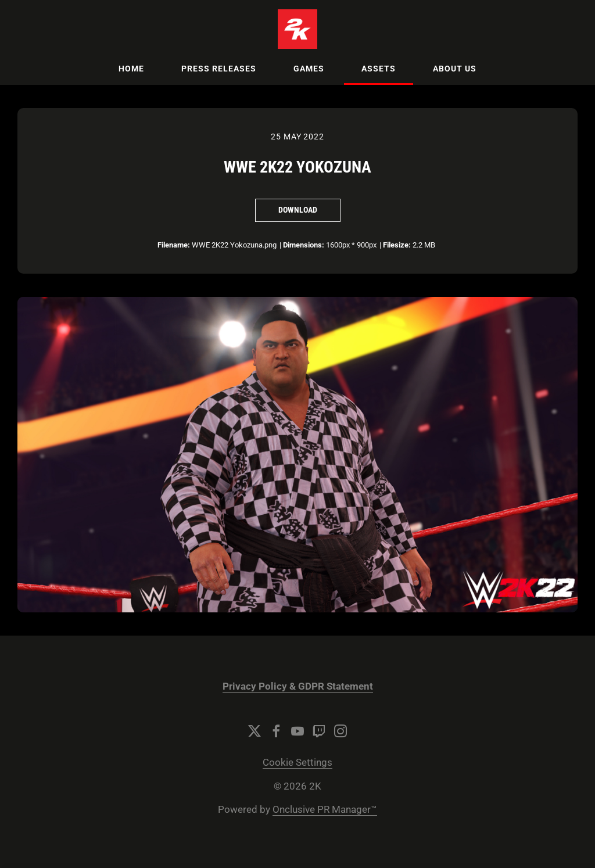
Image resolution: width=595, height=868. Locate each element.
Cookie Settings (297, 763)
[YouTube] (297, 731)
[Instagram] (340, 731)
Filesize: (397, 245)
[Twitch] (319, 731)
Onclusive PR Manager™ (325, 810)
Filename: (174, 245)
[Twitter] (255, 731)
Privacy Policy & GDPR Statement (298, 686)
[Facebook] (276, 731)
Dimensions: (304, 245)
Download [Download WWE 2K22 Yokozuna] (298, 210)
